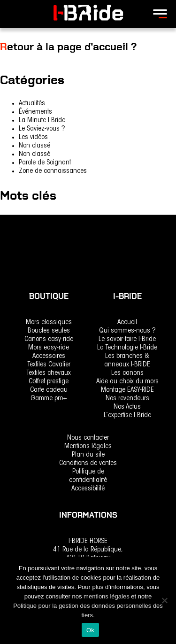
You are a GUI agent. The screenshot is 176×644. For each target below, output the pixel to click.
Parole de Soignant (45, 163)
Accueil (127, 322)
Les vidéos (33, 137)
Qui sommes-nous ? (127, 331)
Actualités (32, 104)
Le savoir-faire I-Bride (127, 339)
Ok (90, 630)
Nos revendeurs (127, 399)
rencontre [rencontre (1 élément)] (14, 220)
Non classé (34, 146)
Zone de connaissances (53, 171)
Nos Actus (127, 407)
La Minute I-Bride (42, 120)
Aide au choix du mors (127, 382)
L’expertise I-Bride (127, 415)
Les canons (127, 373)
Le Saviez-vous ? (42, 129)
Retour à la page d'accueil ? (68, 47)
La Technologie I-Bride (127, 348)
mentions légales (107, 596)
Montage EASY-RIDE (127, 390)
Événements (35, 112)
